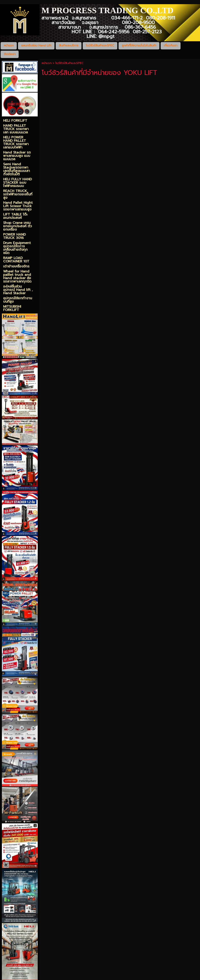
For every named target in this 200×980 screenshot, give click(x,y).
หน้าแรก (47, 63)
